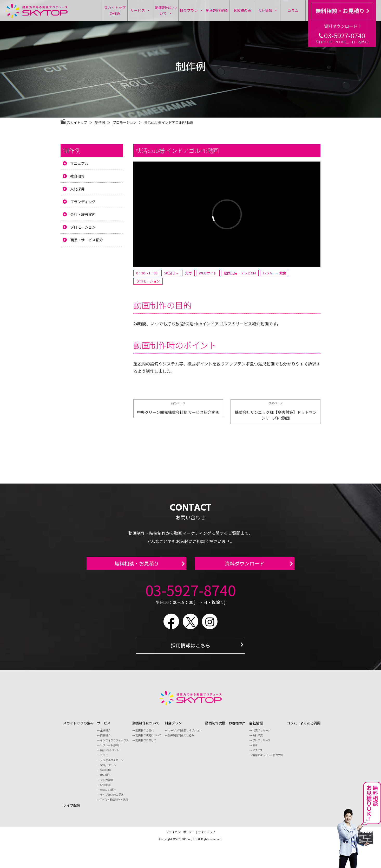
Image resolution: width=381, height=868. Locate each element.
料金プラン (191, 10)
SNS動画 (105, 788)
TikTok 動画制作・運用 (114, 803)
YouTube (106, 773)
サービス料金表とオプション (185, 733)
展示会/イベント (110, 753)
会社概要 (258, 738)
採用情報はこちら (190, 648)
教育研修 (77, 176)
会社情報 (268, 10)
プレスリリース (261, 743)
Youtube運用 (108, 793)
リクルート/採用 (110, 748)
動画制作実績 (217, 10)
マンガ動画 (107, 783)
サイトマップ (207, 835)
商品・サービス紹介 (87, 240)
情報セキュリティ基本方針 (268, 758)
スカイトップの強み (115, 10)
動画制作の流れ (144, 733)
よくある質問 (310, 726)
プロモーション (125, 122)
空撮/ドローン (108, 768)
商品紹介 (105, 738)
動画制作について (166, 11)
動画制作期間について (148, 738)
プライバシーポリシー (180, 835)
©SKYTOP (179, 842)
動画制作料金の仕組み (181, 738)
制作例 (72, 150)
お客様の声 (242, 10)
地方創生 (105, 778)
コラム (293, 10)
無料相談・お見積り (342, 11)
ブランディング (83, 202)
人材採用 (77, 189)
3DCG (104, 758)
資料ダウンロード (342, 26)
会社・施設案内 (83, 214)
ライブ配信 (72, 808)
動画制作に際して (146, 743)
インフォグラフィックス (114, 743)
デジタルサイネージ (112, 763)
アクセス (257, 753)
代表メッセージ (261, 733)
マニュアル (79, 163)
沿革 (255, 748)
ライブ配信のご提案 (112, 798)
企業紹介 (105, 733)
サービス (140, 10)
